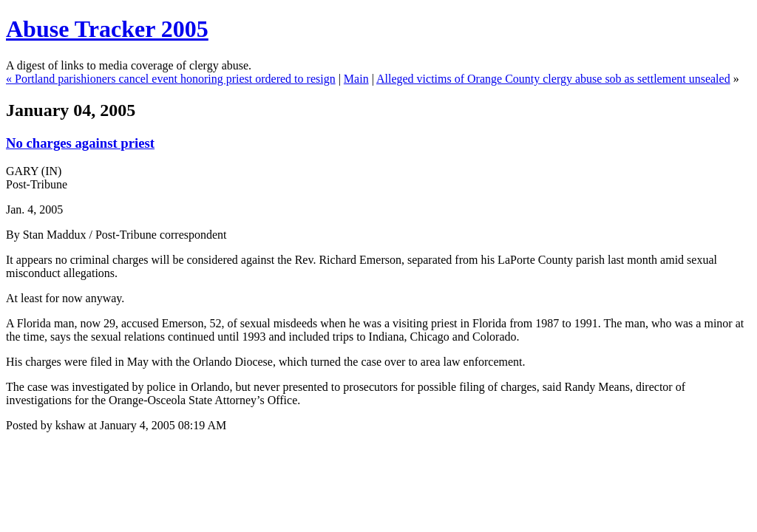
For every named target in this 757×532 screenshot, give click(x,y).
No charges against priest (80, 143)
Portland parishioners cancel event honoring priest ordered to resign (175, 79)
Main (356, 79)
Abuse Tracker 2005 (107, 29)
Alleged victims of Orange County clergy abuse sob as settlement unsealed (553, 79)
